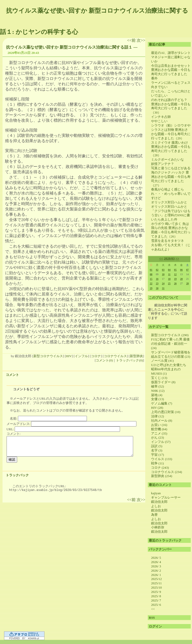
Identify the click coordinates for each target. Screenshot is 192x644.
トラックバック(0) (129, 360)
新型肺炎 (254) (162, 476)
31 (163, 288)
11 (169, 274)
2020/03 (169, 258)
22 (151, 283)
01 (151, 270)
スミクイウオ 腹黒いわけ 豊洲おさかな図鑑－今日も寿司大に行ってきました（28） (171, 149)
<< (161, 258)
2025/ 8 (156, 596)
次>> (141, 40)
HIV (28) (157, 408)
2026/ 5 (156, 558)
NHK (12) (158, 391)
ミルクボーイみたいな (167, 159)
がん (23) (158, 437)
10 (163, 274)
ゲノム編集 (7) (162, 403)
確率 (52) (158, 386)
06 (181, 270)
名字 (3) (157, 450)
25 (169, 283)
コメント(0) (104, 360)
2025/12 (157, 579)
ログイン (155, 626)
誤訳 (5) (157, 446)
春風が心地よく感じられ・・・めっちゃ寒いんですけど (171, 194)
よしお (156, 506)
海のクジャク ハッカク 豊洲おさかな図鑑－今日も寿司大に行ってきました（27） (171, 179)
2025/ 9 (156, 592)
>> (177, 258)
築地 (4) (157, 395)
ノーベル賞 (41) (162, 361)
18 (169, 279)
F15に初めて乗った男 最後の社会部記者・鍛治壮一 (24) (170, 344)
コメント (12, 375)
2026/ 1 (156, 575)
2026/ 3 (156, 566)
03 (163, 270)
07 (187, 270)
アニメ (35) (159, 433)
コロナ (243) (160, 468)
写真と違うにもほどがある (171, 168)
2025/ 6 (156, 605)
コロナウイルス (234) (166, 472)
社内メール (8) (162, 421)
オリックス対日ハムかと (169, 202)
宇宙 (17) (158, 455)
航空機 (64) (159, 429)
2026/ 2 (156, 571)
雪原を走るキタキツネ (167, 241)
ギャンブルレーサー (166, 497)
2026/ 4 (156, 562)
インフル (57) (161, 442)
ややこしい (159, 121)
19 (175, 279)
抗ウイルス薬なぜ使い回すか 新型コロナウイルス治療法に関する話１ (69, 47)
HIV (69, 356)
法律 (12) (158, 416)
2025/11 (156, 583)
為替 (154, 515)
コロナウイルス (115, 356)
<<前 (132, 40)
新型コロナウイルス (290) (170, 335)
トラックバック (17, 475)
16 (157, 279)
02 (157, 270)
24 (163, 283)
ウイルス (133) (162, 459)
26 (175, 283)
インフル (81, 356)
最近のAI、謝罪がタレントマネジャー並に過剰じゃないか (171, 57)
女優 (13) (158, 399)
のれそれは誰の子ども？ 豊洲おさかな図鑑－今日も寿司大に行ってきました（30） (171, 106)
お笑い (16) (159, 425)
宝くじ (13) (159, 378)
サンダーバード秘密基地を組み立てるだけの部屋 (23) (171, 354)
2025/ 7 (156, 600)
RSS (152, 618)
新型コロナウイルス (48, 356)
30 (157, 288)
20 (181, 279)
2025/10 (157, 587)
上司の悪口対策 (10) (166, 412)
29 (151, 288)
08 (151, 274)
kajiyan (156, 493)
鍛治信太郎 (159, 502)
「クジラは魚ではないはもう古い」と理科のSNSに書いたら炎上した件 (171, 215)
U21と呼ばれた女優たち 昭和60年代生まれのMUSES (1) (170, 369)
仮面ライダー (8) (163, 382)
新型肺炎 (136, 356)
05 (175, 270)
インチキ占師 (161, 117)
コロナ (96, 356)
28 (187, 283)
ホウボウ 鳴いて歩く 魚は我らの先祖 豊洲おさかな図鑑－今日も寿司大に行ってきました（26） (171, 230)
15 (151, 279)
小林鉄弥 (158, 527)
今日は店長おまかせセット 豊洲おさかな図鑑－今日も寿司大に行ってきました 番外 (171, 72)
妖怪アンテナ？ (163, 164)
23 (157, 283)
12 (175, 274)
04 (169, 270)
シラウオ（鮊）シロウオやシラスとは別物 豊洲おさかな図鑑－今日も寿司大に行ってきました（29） (171, 132)
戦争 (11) (157, 463)
